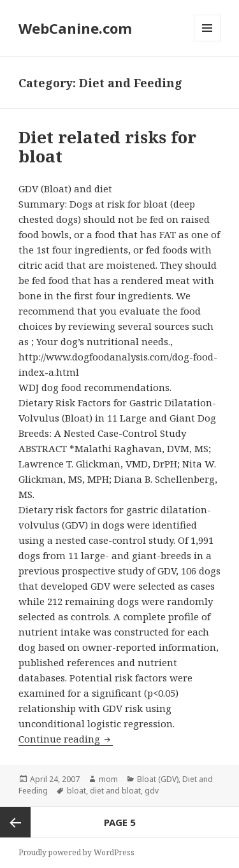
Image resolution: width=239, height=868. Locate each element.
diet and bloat (115, 791)
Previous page (15, 822)
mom (108, 779)
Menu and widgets (207, 41)
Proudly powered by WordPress (76, 852)
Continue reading (66, 739)
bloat (76, 791)
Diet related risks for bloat (107, 146)
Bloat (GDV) (158, 779)
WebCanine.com (75, 28)
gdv (152, 791)
